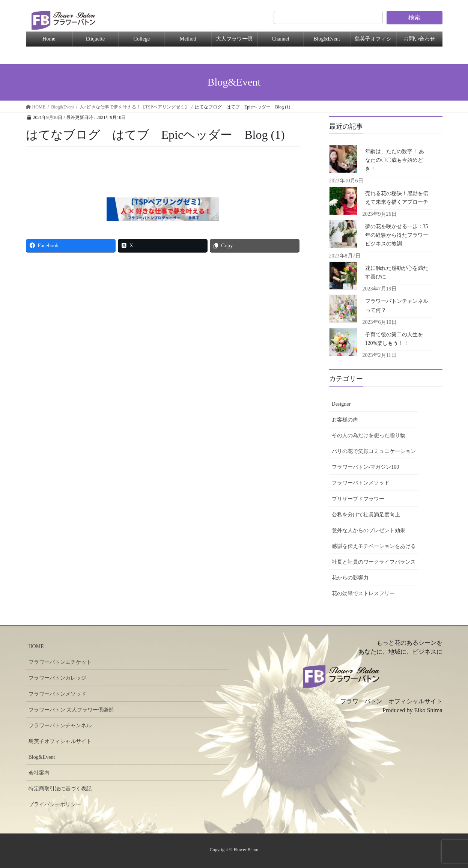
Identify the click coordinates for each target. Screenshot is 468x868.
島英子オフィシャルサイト (60, 741)
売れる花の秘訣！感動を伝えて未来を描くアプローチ (397, 198)
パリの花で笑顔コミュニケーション (374, 451)
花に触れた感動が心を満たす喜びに (397, 272)
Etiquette (96, 39)
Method (188, 39)
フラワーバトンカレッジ (57, 678)
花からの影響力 (350, 578)
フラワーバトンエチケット (60, 662)
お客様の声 (345, 420)
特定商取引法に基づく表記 (60, 789)
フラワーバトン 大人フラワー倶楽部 (71, 710)
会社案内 (39, 773)
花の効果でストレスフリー (363, 593)
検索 (414, 17)
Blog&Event (327, 39)
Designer (341, 404)
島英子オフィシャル (373, 41)
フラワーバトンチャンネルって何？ (397, 305)
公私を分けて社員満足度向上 (366, 515)
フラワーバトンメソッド (361, 483)
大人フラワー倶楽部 (234, 41)
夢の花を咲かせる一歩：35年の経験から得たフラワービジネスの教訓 (397, 235)
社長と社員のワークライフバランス (374, 562)
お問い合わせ (419, 39)
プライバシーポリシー (55, 804)
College (142, 39)
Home (49, 39)
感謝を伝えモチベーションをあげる (374, 546)
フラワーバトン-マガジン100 (366, 467)
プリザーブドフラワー (358, 499)
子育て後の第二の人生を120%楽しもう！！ (394, 339)
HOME (36, 646)
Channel (281, 39)
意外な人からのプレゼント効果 (369, 530)
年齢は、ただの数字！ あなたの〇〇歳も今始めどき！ (395, 160)
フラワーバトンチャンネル (60, 726)
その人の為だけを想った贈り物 (369, 436)
